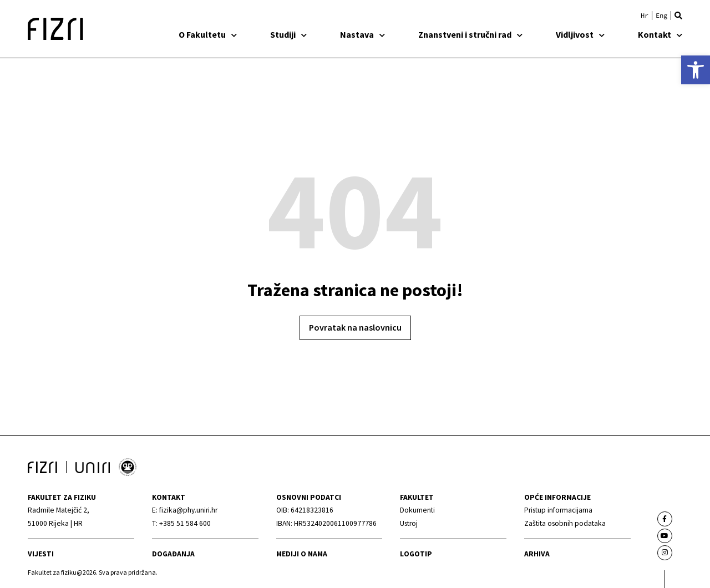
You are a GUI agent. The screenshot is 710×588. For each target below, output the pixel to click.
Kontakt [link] (660, 34)
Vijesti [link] (41, 554)
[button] (678, 16)
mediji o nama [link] (302, 554)
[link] (696, 70)
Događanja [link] (173, 554)
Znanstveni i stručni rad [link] (470, 34)
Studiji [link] (288, 34)
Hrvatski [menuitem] (645, 16)
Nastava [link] (362, 34)
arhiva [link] (537, 554)
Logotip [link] (416, 554)
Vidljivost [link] (580, 34)
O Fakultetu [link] (208, 34)
